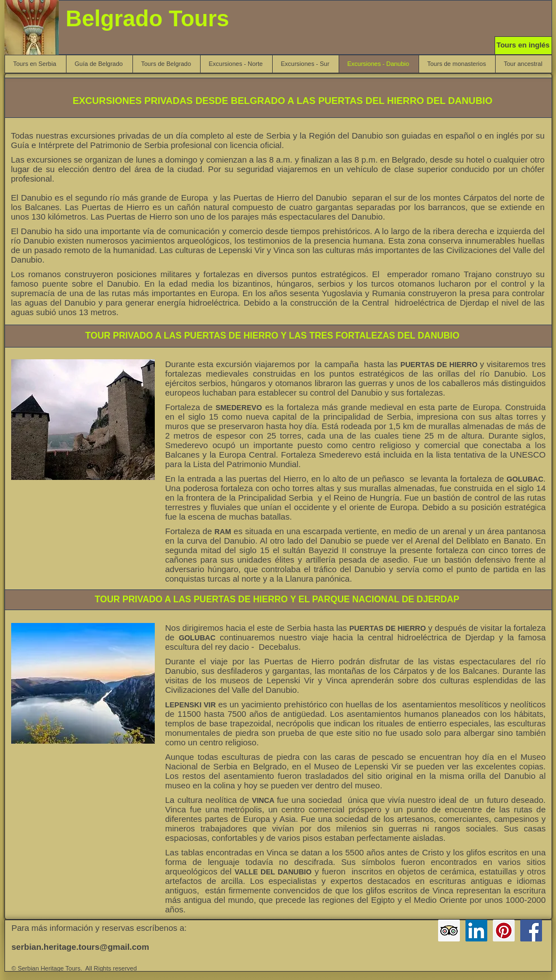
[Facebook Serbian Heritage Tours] (531, 931)
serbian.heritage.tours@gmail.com (80, 947)
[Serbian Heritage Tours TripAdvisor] (449, 931)
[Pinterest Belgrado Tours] (504, 931)
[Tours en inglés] (523, 46)
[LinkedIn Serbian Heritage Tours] (476, 931)
